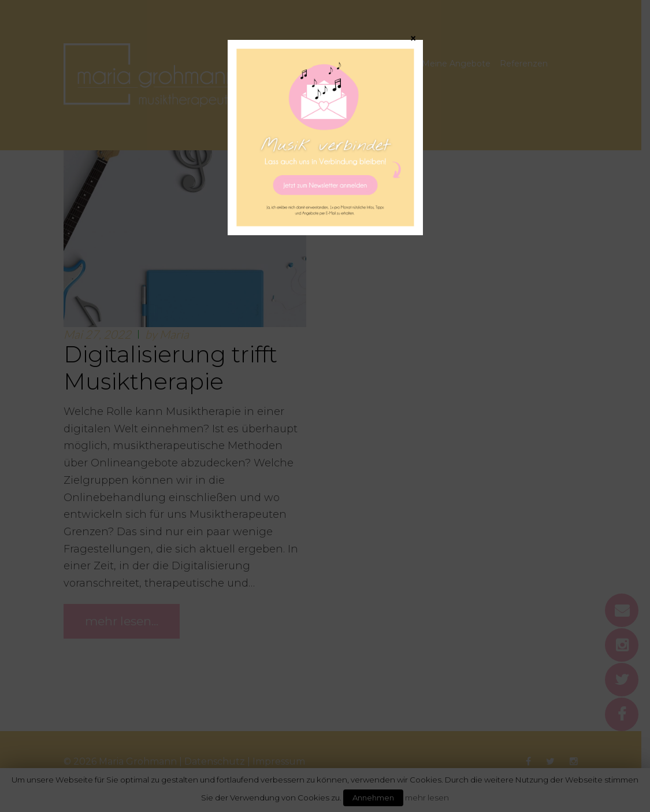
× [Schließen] (413, 38)
